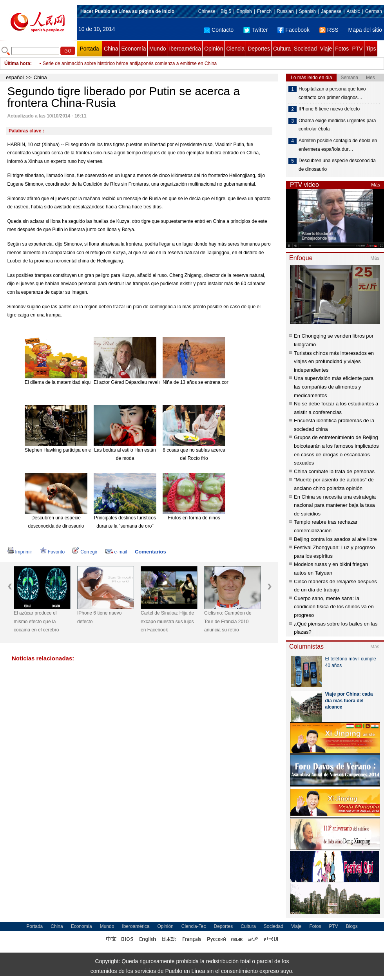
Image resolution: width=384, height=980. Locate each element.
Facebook (293, 30)
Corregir (85, 552)
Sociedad (305, 49)
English (244, 11)
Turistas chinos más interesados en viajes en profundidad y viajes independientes (334, 362)
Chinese (207, 11)
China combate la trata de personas (334, 471)
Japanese (331, 11)
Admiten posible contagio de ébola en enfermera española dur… (338, 145)
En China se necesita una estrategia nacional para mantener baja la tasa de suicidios (335, 505)
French (264, 11)
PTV (357, 49)
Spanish (307, 11)
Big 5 (226, 11)
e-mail (116, 552)
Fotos (342, 49)
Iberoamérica (185, 49)
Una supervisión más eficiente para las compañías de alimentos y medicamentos (334, 387)
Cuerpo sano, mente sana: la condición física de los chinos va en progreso (334, 607)
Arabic (353, 11)
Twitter (255, 30)
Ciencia (235, 49)
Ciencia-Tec (194, 926)
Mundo (158, 49)
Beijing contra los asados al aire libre (335, 539)
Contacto (219, 30)
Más (376, 185)
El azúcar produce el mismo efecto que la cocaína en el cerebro (36, 621)
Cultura (282, 49)
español (15, 77)
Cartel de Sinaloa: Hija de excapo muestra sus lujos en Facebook (167, 621)
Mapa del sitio (365, 30)
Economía (134, 49)
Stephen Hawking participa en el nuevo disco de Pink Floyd (87, 450)
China (111, 49)
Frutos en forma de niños (194, 518)
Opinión (214, 49)
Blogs (352, 926)
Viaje (326, 49)
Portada (89, 49)
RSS (329, 30)
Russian (285, 11)
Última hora (17, 63)
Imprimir (20, 552)
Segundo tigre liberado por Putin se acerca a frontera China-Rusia (112, 58)
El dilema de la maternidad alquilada (62, 382)
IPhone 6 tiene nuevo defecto (99, 617)
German (374, 11)
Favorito (52, 552)
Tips (371, 49)
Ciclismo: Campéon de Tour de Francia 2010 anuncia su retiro (228, 621)
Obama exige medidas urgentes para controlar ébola (337, 125)
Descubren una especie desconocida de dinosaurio (337, 165)
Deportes (259, 49)
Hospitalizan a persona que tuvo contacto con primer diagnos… (332, 93)
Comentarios (150, 552)
